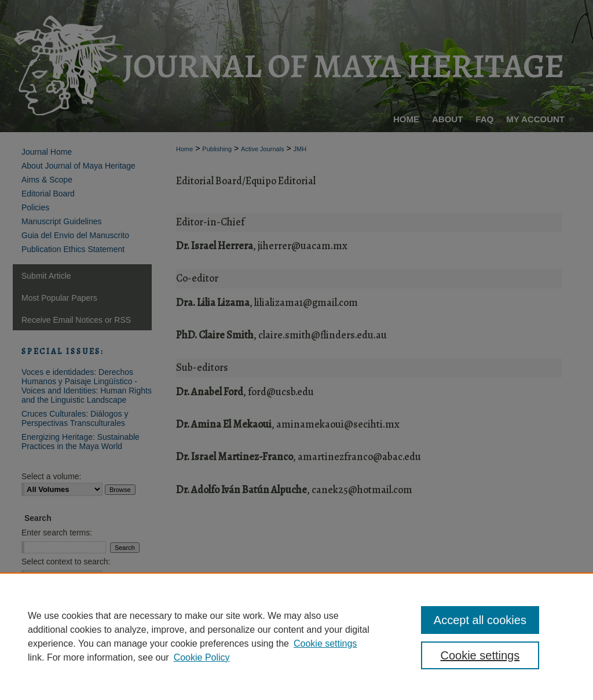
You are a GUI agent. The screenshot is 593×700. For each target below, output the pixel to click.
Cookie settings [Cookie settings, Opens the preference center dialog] (480, 655)
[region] (296, 636)
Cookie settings (325, 644)
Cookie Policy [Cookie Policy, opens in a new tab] (202, 657)
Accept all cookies (480, 620)
